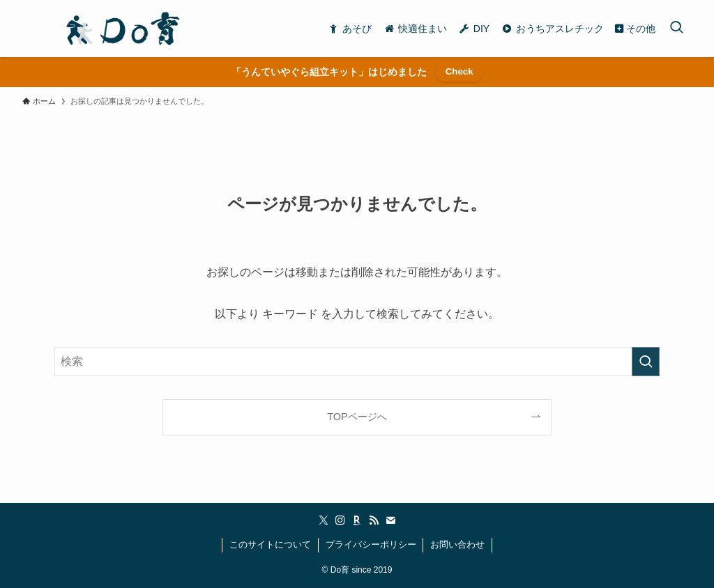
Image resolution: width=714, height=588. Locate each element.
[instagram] (340, 520)
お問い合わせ (457, 544)
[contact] (390, 520)
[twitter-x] (324, 520)
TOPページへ (357, 417)
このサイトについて (270, 544)
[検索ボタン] (676, 29)
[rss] (374, 520)
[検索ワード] (357, 362)
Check (459, 71)
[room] (357, 520)
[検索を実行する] (646, 362)
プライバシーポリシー (371, 544)
